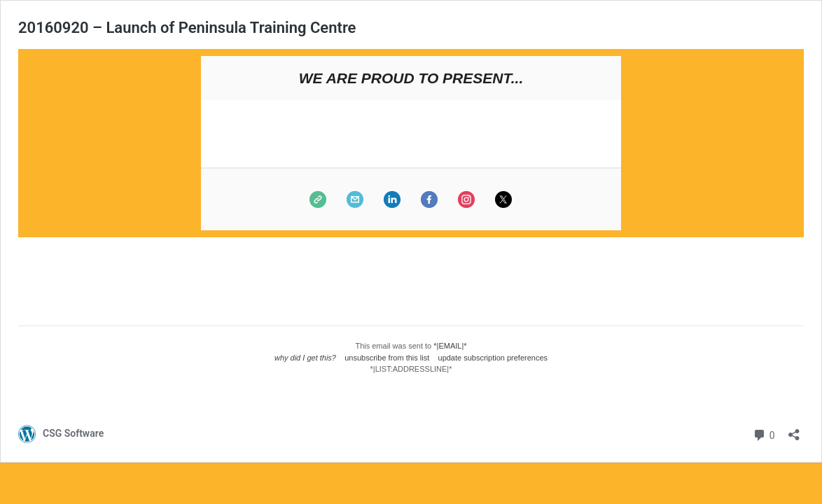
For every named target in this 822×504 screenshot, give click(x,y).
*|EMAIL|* (450, 346)
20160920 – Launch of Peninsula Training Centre (187, 28)
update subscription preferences (493, 358)
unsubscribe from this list (387, 358)
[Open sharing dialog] (794, 430)
